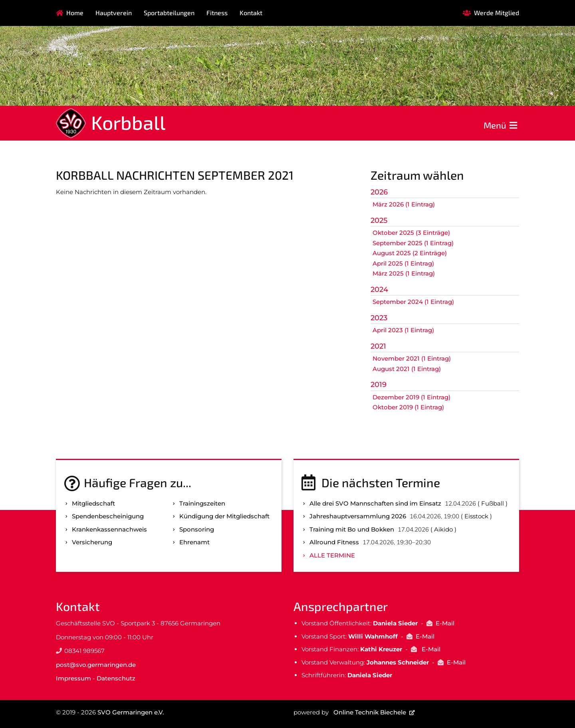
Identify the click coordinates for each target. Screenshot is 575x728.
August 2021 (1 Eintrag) (407, 369)
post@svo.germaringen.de (96, 665)
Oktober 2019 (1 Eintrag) (408, 407)
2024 (379, 290)
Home (75, 13)
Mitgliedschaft (93, 503)
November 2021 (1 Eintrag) (412, 358)
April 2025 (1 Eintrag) (403, 263)
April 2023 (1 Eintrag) (403, 330)
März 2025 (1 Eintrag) (404, 273)
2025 (379, 220)
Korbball (128, 122)
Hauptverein (114, 13)
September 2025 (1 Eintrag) (413, 243)
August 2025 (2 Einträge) (410, 253)
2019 (379, 385)
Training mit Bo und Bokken (352, 529)
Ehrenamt (194, 542)
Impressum (73, 678)
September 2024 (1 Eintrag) (413, 302)
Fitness (217, 13)
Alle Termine (332, 555)
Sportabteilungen (169, 13)
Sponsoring (197, 529)
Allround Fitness (334, 542)
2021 (378, 346)
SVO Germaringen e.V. (131, 712)
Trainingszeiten (202, 503)
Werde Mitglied (497, 13)
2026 (379, 192)
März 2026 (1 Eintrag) (404, 204)
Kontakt (251, 13)
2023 (379, 318)
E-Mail (445, 623)
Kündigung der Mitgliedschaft (224, 516)
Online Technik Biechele (370, 712)
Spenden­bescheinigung (108, 516)
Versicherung (92, 542)
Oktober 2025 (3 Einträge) (411, 233)
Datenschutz (116, 678)
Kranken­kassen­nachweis (109, 529)
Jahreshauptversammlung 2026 (358, 516)
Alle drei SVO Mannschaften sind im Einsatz (375, 503)
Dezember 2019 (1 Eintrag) (411, 397)
